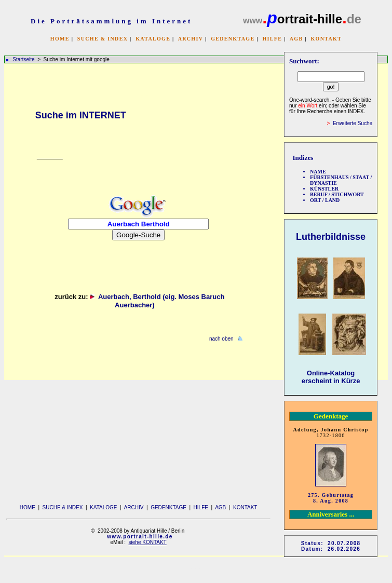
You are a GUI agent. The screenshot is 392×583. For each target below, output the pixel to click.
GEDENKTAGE (233, 39)
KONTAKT (326, 39)
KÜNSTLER (324, 189)
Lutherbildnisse (331, 237)
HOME (60, 39)
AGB (296, 39)
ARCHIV (191, 39)
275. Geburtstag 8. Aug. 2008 (331, 498)
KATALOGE (153, 39)
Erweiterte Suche (353, 123)
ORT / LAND (325, 200)
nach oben (221, 339)
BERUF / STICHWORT (337, 194)
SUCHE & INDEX (103, 39)
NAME (318, 172)
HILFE (272, 39)
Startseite (23, 59)
